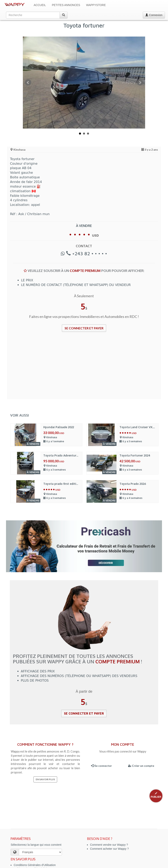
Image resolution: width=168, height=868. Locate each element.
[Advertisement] (84, 368)
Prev (28, 83)
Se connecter (101, 766)
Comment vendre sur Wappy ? (109, 845)
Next (140, 83)
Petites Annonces (66, 5)
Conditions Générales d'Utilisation (35, 865)
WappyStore (96, 5)
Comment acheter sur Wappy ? (109, 849)
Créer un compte (141, 766)
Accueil (40, 5)
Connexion (154, 15)
